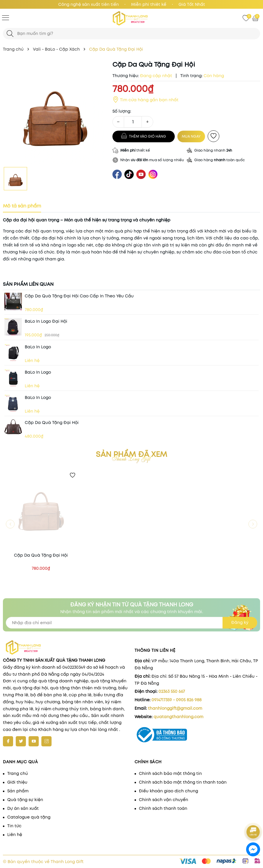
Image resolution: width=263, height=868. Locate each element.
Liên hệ (15, 835)
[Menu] (6, 17)
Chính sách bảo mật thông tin (170, 773)
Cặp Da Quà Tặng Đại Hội (52, 423)
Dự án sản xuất (23, 808)
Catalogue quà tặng (29, 817)
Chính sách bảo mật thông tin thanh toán (183, 782)
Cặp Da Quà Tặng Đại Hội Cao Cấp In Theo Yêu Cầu (79, 296)
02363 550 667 (172, 691)
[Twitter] (21, 741)
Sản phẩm (18, 791)
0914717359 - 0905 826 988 (176, 700)
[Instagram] (46, 741)
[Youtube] (34, 741)
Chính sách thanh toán (163, 808)
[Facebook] (8, 741)
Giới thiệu (17, 782)
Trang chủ (18, 773)
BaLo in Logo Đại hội (46, 321)
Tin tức (14, 826)
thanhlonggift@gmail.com (175, 708)
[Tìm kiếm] (10, 34)
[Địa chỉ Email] (131, 623)
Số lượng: (122, 111)
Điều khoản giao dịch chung (168, 791)
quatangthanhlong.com (178, 717)
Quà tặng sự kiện (25, 800)
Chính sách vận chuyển (164, 800)
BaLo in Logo (38, 347)
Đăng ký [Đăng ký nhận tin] (240, 622)
